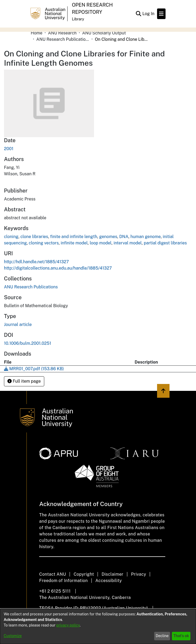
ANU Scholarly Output (104, 33)
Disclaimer (112, 574)
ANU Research (62, 33)
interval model (128, 243)
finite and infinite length (74, 237)
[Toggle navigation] (161, 14)
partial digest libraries (165, 243)
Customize (13, 636)
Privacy (139, 574)
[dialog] (98, 626)
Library (78, 19)
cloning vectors (44, 243)
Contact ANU (53, 574)
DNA (124, 237)
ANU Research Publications (63, 39)
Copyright (84, 574)
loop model (101, 243)
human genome (145, 237)
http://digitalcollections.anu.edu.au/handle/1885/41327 (58, 268)
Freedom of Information (63, 581)
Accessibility (109, 581)
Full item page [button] (24, 381)
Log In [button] (149, 14)
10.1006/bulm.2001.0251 (28, 343)
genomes (108, 237)
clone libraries (34, 237)
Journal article (18, 325)
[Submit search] (138, 14)
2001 (9, 149)
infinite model (74, 243)
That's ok (181, 636)
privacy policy (68, 625)
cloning (11, 237)
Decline (162, 636)
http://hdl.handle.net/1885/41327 (36, 262)
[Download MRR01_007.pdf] (34, 369)
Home (37, 33)
